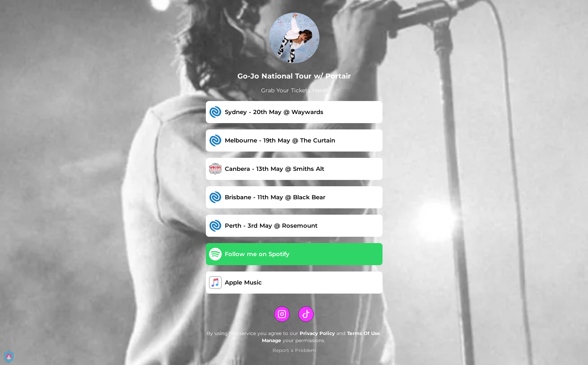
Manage (272, 340)
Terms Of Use (364, 333)
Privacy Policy (317, 333)
